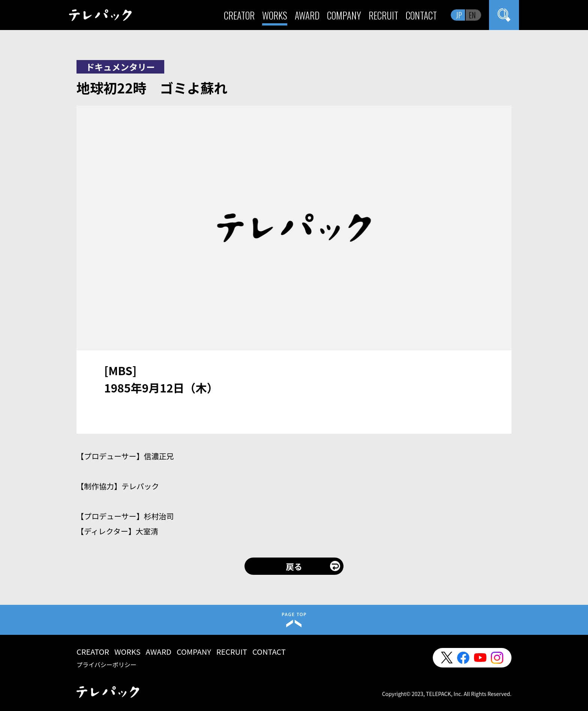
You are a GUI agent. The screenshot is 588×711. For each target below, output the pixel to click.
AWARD (307, 15)
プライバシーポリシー (106, 664)
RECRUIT (383, 15)
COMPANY (344, 15)
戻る (294, 566)
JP (459, 15)
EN (472, 15)
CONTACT (421, 15)
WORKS (275, 15)
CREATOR (239, 15)
